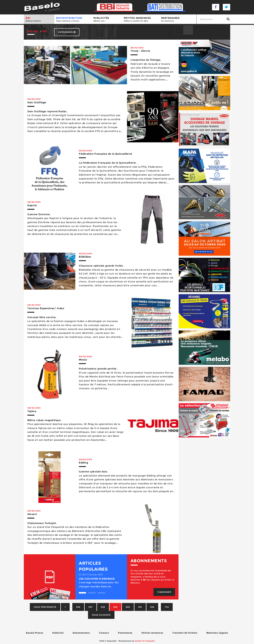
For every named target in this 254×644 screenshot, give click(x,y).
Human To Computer (145, 641)
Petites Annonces (152, 633)
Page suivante (101, 615)
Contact (104, 633)
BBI (39, 19)
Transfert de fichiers (185, 633)
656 (78, 607)
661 (140, 607)
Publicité (58, 633)
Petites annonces (141, 19)
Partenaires (178, 19)
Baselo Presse (35, 633)
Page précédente (45, 607)
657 (91, 607)
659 (115, 607)
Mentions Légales (217, 633)
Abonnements (81, 633)
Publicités (107, 19)
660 (128, 607)
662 (152, 607)
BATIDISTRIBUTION (73, 19)
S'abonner (164, 592)
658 (103, 607)
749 (167, 607)
